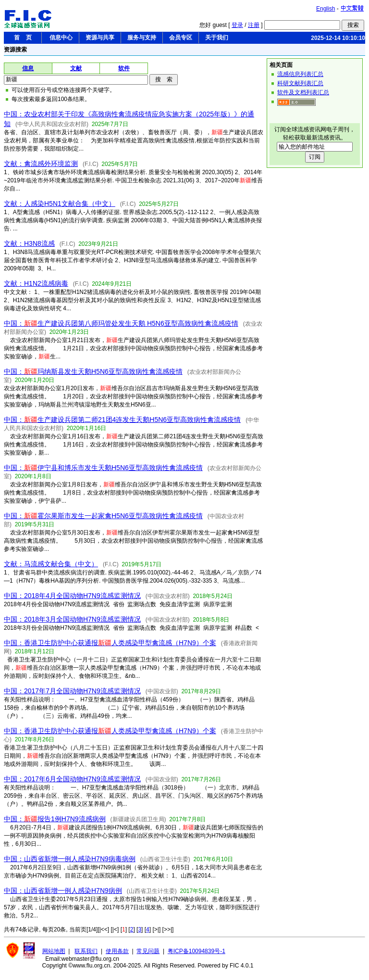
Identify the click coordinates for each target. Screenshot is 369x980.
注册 (254, 25)
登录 (237, 25)
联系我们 (86, 951)
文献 (76, 68)
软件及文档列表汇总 (303, 92)
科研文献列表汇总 (300, 83)
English (326, 9)
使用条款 (117, 951)
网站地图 (54, 951)
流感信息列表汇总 (300, 74)
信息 (28, 68)
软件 (124, 68)
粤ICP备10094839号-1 (197, 951)
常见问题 (148, 951)
